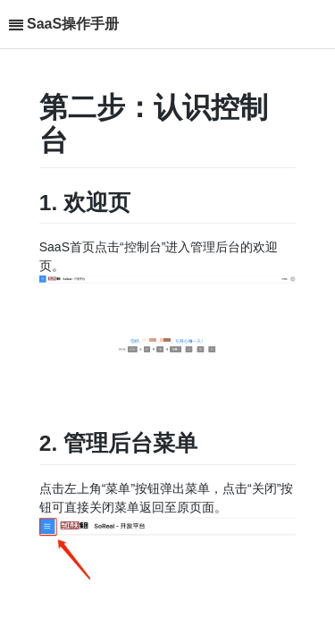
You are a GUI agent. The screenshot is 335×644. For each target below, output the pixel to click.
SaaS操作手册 (73, 24)
